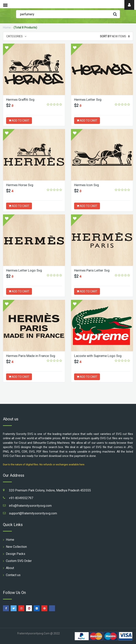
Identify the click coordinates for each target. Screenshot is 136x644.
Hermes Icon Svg (87, 185)
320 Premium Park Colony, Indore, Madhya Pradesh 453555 (50, 490)
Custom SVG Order (19, 561)
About (10, 568)
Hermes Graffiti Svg (20, 100)
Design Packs (16, 554)
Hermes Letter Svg (88, 100)
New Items (115, 36)
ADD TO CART (19, 121)
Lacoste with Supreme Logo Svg (98, 356)
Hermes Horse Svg (20, 185)
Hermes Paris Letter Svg (92, 270)
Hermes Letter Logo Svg (24, 270)
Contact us (13, 575)
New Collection (16, 547)
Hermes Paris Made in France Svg (31, 356)
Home (7, 27)
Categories (16, 36)
